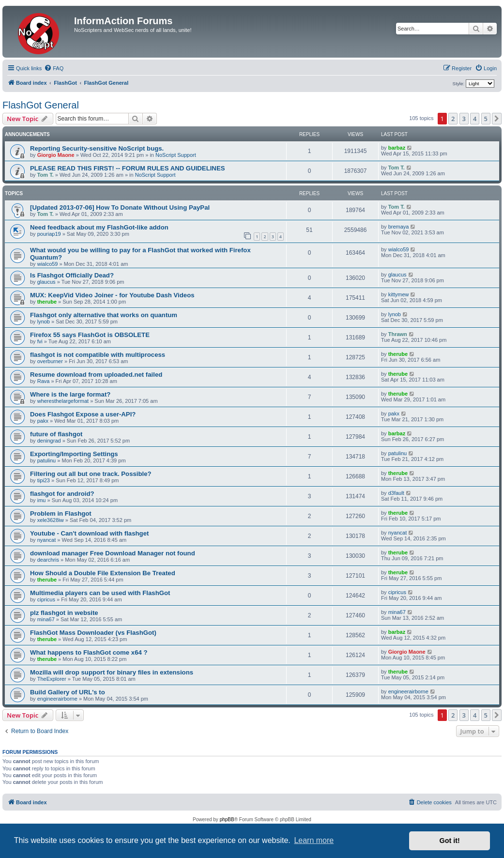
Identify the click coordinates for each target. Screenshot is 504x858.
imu (42, 500)
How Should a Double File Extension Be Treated (103, 573)
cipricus (46, 599)
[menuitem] (54, 68)
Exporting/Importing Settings (74, 454)
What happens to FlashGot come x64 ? (89, 652)
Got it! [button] (450, 841)
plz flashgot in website (64, 613)
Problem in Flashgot (61, 513)
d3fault (396, 493)
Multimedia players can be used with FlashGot (100, 593)
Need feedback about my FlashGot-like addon (99, 227)
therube (47, 302)
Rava (44, 381)
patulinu (47, 460)
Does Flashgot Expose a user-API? (83, 414)
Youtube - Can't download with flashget (89, 533)
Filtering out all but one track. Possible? (91, 474)
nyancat (47, 540)
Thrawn (398, 334)
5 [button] (486, 119)
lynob (44, 322)
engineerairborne (57, 699)
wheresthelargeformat (63, 401)
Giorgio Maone (56, 155)
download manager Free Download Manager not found (113, 553)
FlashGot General (41, 105)
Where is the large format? (70, 394)
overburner (50, 361)
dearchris (48, 560)
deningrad (49, 441)
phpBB (227, 820)
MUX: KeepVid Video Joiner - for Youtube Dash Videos (112, 295)
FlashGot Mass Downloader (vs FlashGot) (93, 633)
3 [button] (464, 119)
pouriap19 (49, 234)
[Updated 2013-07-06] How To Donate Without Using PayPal (120, 207)
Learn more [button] (314, 840)
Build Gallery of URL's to (68, 692)
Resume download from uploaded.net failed (96, 375)
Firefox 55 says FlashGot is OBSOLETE (90, 335)
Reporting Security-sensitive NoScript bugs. (97, 148)
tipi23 (44, 480)
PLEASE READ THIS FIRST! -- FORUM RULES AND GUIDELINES (127, 168)
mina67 (46, 619)
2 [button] (453, 119)
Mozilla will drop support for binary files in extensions (112, 672)
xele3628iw (51, 520)
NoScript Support (176, 155)
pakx (43, 421)
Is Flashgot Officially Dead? (72, 275)
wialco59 (48, 264)
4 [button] (475, 119)
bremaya (399, 227)
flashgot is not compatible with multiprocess (98, 355)
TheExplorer (52, 679)
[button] (497, 119)
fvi (40, 341)
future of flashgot (56, 434)
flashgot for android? (62, 494)
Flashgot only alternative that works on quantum (104, 315)
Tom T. (46, 175)
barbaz (397, 148)
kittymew (399, 294)
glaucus (46, 282)
